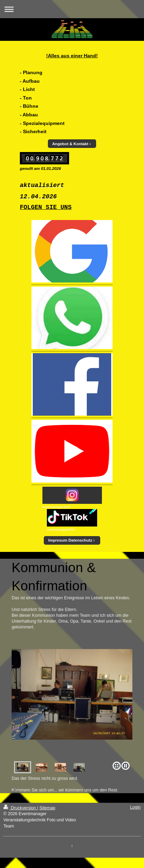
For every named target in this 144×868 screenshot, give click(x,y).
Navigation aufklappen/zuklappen (72, 9)
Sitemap (47, 808)
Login (135, 807)
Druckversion (20, 808)
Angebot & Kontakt (70, 144)
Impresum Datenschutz (70, 540)
